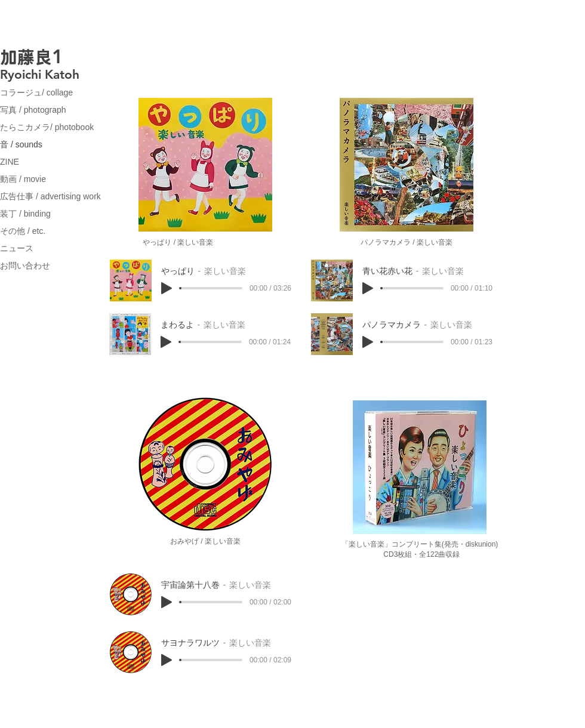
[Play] (167, 288)
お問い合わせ (25, 266)
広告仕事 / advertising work (50, 196)
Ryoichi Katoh (40, 74)
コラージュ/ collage (36, 92)
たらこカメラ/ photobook (47, 127)
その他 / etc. (23, 231)
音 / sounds (21, 144)
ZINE (10, 162)
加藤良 (26, 57)
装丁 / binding (25, 214)
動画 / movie (23, 179)
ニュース (17, 248)
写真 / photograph (33, 110)
